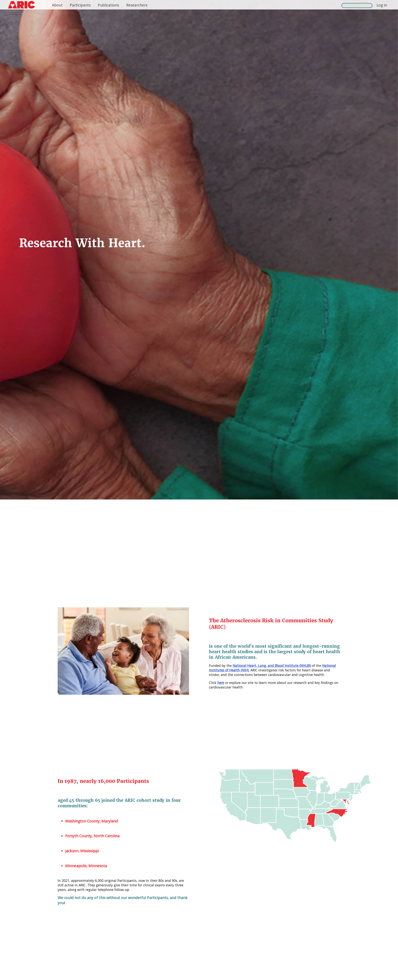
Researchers (137, 5)
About (57, 5)
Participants (80, 5)
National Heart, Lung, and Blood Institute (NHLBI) (272, 666)
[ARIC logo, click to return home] (21, 5)
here (221, 683)
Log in (382, 5)
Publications (108, 5)
